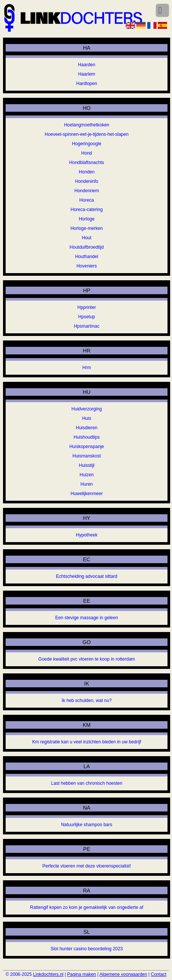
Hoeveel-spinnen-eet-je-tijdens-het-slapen (87, 134)
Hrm (87, 368)
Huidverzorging (87, 409)
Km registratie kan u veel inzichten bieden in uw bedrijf (87, 742)
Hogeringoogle (87, 144)
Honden (87, 172)
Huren (87, 484)
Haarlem (87, 74)
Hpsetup (87, 317)
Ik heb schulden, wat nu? (87, 700)
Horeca (87, 200)
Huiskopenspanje (87, 447)
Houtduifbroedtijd (87, 247)
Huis (87, 418)
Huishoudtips (87, 437)
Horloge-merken (87, 228)
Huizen (87, 475)
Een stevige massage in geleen (87, 618)
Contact (159, 974)
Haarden (87, 65)
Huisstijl (87, 465)
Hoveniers (87, 266)
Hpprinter (87, 307)
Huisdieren (87, 428)
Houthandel (87, 257)
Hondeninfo (87, 181)
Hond (87, 153)
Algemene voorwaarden (123, 974)
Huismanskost (87, 456)
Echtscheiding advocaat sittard (87, 576)
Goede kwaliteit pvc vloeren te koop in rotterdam (87, 659)
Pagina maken (81, 974)
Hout (87, 238)
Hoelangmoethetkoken (87, 125)
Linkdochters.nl (48, 974)
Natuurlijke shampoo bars (87, 825)
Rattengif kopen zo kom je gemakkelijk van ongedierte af (87, 907)
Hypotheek (87, 535)
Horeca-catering (87, 210)
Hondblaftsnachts (87, 163)
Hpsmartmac (87, 326)
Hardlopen (87, 84)
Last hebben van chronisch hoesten (86, 783)
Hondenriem (87, 191)
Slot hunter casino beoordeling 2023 (87, 949)
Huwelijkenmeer (87, 494)
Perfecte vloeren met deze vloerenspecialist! (86, 866)
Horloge (87, 219)
